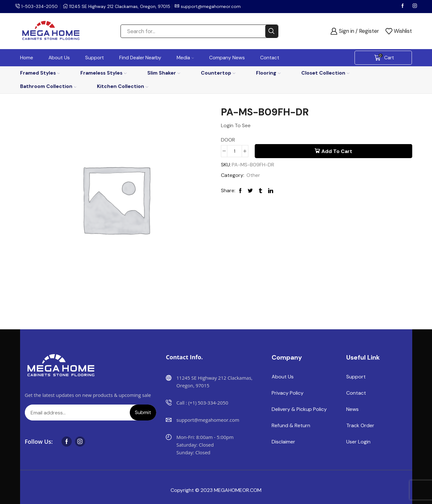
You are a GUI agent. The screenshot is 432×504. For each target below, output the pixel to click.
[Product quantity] (234, 151)
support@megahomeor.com (212, 6)
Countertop (218, 73)
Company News (227, 58)
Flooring (268, 73)
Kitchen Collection (123, 86)
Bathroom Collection (48, 86)
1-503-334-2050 (40, 6)
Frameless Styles (103, 73)
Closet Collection (325, 73)
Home (27, 58)
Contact (270, 58)
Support (95, 58)
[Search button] (272, 31)
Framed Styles (40, 73)
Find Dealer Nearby (140, 58)
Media (185, 58)
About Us (59, 58)
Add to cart (337, 151)
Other (253, 175)
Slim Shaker (164, 73)
